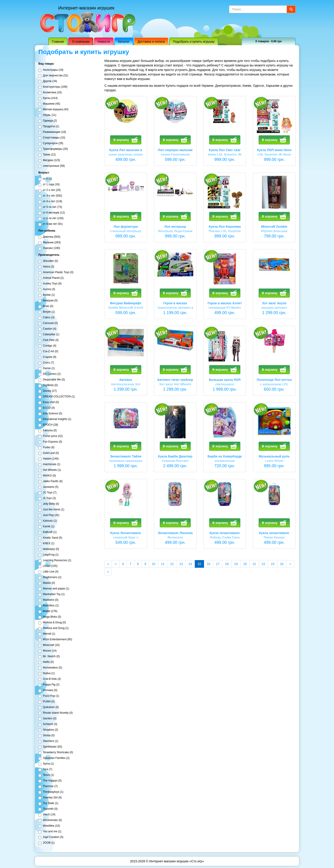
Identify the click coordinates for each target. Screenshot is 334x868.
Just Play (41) (49, 515)
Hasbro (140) (49, 459)
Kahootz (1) (48, 521)
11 (163, 564)
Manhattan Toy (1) (52, 594)
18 (227, 564)
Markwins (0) (48, 600)
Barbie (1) (47, 295)
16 (209, 564)
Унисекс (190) (49, 248)
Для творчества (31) (53, 76)
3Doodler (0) (48, 261)
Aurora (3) (47, 289)
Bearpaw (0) (48, 301)
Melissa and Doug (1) (53, 628)
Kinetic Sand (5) (50, 538)
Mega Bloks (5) (50, 617)
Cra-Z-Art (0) (48, 352)
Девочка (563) (49, 237)
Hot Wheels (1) (50, 470)
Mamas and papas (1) (54, 589)
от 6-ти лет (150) (51, 218)
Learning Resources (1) (55, 561)
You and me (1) (50, 832)
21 (254, 564)
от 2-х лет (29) (50, 190)
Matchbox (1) (49, 606)
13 (181, 564)
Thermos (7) (48, 786)
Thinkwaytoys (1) (51, 792)
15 (201, 564)
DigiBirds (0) (48, 385)
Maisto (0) (47, 583)
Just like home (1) (51, 510)
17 (218, 564)
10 (154, 564)
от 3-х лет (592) (50, 196)
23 (273, 564)
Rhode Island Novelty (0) (56, 713)
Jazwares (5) (48, 487)
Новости (104, 42)
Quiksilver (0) (49, 707)
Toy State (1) (48, 803)
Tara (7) (45, 769)
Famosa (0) (48, 431)
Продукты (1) (49, 127)
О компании (81, 42)
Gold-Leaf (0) (49, 453)
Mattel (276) (48, 611)
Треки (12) (47, 155)
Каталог (124, 42)
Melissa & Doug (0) (52, 623)
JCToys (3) (47, 498)
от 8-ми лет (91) (51, 224)
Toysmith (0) (48, 809)
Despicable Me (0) (52, 380)
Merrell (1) (47, 634)
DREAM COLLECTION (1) (57, 397)
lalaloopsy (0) (49, 549)
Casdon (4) (47, 329)
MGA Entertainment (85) (55, 640)
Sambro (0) (47, 719)
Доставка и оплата (151, 42)
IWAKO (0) (47, 476)
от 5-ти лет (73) (50, 207)
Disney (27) (48, 391)
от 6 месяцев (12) (52, 213)
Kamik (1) (46, 527)
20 (245, 564)
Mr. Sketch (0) (49, 657)
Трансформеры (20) (53, 149)
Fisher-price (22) (51, 436)
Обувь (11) (47, 115)
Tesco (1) (46, 775)
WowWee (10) (49, 826)
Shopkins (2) (48, 730)
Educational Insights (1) (55, 419)
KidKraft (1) (48, 532)
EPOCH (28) (48, 425)
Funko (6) (46, 448)
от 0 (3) (45, 179)
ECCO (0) (47, 408)
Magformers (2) (50, 577)
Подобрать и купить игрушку (194, 42)
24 (282, 564)
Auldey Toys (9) (50, 284)
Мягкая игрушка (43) (53, 110)
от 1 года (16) (49, 185)
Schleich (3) (48, 724)
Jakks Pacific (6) (50, 481)
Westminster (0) (50, 820)
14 (190, 564)
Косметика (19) (50, 93)
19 (236, 564)
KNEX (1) (46, 544)
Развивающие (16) (52, 132)
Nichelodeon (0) (50, 668)
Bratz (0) (46, 306)
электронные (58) (52, 166)
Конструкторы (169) (53, 87)
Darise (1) (47, 368)
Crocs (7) (46, 363)
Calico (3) (46, 318)
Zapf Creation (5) (51, 837)
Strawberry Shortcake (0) (56, 753)
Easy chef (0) (49, 402)
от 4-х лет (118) (50, 202)
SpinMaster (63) (50, 747)
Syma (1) (46, 764)
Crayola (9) (47, 357)
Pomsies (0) (48, 690)
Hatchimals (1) (49, 464)
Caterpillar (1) (49, 335)
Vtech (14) (47, 815)
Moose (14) (48, 651)
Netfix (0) (46, 662)
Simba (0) (46, 736)
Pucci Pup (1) (49, 696)
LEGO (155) (48, 566)
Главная (58, 42)
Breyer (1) (47, 312)
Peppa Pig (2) (49, 685)
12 (172, 564)
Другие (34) (48, 81)
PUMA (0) (46, 702)
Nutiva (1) (46, 673)
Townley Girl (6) (50, 798)
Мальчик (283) (50, 243)
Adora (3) (46, 267)
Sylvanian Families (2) (54, 758)
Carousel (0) (48, 323)
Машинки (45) (49, 104)
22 (264, 564)
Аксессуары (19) (51, 70)
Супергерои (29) (51, 143)
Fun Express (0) (50, 442)
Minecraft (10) (49, 645)
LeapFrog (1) (48, 555)
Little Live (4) (48, 572)
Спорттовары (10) (52, 138)
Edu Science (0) (50, 414)
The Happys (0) (50, 781)
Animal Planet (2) (51, 278)
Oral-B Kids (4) (50, 679)
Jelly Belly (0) (49, 504)
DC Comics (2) (50, 374)
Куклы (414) (48, 98)
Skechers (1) (48, 741)
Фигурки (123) (49, 160)
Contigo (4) (47, 346)
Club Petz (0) (49, 340)
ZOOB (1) (46, 843)
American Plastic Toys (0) (56, 272)
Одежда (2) (48, 121)
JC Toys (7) (47, 493)
